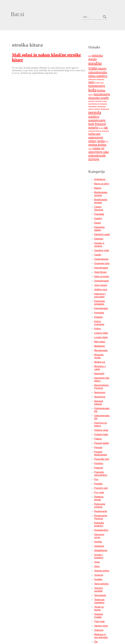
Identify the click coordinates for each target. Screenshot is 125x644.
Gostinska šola (104, 234)
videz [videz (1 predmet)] (101, 122)
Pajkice (100, 401)
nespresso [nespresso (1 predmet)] (94, 86)
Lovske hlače (103, 305)
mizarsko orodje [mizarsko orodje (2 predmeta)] (101, 75)
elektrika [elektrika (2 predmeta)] (99, 40)
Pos (99, 442)
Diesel (100, 194)
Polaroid (101, 430)
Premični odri (103, 450)
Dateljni (100, 189)
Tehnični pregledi (105, 544)
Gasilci (100, 226)
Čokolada (101, 185)
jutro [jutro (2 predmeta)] (105, 59)
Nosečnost (102, 362)
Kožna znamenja (105, 292)
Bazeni (100, 162)
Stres (99, 523)
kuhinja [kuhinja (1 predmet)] (110, 68)
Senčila (100, 498)
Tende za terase (105, 560)
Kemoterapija (103, 279)
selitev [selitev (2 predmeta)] (110, 115)
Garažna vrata (104, 221)
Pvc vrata (101, 455)
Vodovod (101, 578)
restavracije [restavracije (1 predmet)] (108, 108)
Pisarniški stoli (104, 421)
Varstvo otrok (103, 573)
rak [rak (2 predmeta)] (108, 105)
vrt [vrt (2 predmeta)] (92, 126)
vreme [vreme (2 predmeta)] (107, 122)
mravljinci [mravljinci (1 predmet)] (94, 78)
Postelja (101, 446)
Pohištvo (101, 426)
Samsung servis (105, 494)
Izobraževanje (104, 252)
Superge (101, 531)
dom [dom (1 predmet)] (92, 41)
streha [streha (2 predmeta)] (94, 118)
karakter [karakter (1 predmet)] (112, 60)
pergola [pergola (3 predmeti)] (97, 90)
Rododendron (104, 489)
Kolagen (101, 288)
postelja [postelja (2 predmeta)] (96, 105)
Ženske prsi (103, 601)
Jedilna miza (103, 260)
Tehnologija (102, 549)
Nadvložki (102, 339)
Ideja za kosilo (104, 247)
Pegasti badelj (104, 405)
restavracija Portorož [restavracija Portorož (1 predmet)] (97, 108)
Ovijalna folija (103, 397)
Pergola (101, 410)
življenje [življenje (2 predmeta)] (96, 133)
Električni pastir (104, 205)
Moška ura (102, 327)
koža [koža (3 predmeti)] (95, 67)
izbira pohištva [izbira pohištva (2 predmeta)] (100, 56)
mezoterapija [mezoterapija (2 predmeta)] (99, 71)
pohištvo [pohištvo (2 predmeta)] (96, 94)
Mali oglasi (102, 310)
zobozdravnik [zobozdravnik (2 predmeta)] (105, 129)
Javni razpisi (103, 256)
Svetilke (101, 536)
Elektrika (101, 210)
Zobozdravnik (104, 605)
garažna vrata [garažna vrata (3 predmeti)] (102, 44)
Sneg (99, 518)
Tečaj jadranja (104, 540)
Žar (98, 589)
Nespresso (102, 358)
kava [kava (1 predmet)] (92, 64)
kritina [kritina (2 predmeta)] (103, 68)
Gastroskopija (104, 230)
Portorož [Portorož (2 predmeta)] (103, 101)
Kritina (100, 297)
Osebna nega (104, 392)
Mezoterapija (103, 318)
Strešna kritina (104, 527)
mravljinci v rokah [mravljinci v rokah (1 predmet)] (103, 78)
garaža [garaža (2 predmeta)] (110, 40)
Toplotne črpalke (105, 565)
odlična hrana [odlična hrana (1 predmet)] (101, 86)
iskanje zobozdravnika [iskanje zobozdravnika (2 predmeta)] (100, 50)
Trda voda (102, 569)
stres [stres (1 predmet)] (100, 119)
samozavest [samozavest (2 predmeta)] (98, 115)
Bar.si (13, 10)
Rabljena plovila (105, 459)
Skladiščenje (103, 507)
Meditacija (102, 314)
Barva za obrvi (104, 157)
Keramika (101, 284)
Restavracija (103, 471)
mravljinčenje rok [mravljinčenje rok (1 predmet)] (96, 81)
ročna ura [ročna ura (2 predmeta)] (97, 111)
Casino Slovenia (105, 181)
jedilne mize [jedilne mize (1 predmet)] (98, 60)
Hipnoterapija (103, 239)
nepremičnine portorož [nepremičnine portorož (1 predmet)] (107, 84)
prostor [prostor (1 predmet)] (103, 105)
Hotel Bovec (103, 243)
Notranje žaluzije (105, 366)
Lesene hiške (103, 301)
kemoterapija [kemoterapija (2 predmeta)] (102, 63)
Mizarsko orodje (105, 323)
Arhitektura (102, 153)
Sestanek (101, 502)
